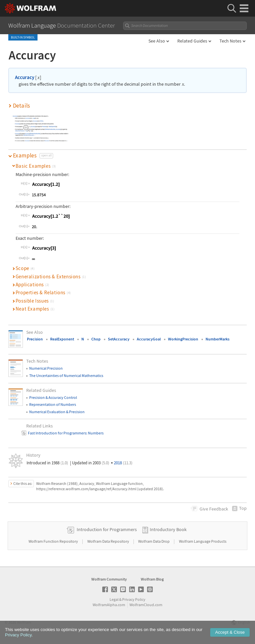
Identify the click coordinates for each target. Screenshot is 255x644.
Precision (35, 339)
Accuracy (25, 77)
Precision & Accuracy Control (53, 397)
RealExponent (62, 339)
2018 (123, 463)
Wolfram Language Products (203, 541)
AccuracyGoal (149, 339)
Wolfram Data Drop (154, 541)
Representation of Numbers (53, 404)
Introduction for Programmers (107, 529)
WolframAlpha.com (109, 605)
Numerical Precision (46, 368)
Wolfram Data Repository (109, 541)
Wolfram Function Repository (54, 541)
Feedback (214, 509)
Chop (96, 339)
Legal (114, 599)
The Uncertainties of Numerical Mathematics (66, 375)
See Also (157, 41)
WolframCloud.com (146, 605)
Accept (230, 634)
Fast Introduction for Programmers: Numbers (66, 433)
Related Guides (192, 41)
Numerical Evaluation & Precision (57, 412)
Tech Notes (230, 41)
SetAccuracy (119, 339)
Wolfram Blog (152, 579)
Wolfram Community (109, 579)
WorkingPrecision (183, 339)
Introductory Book (168, 529)
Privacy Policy (134, 599)
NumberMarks (217, 339)
